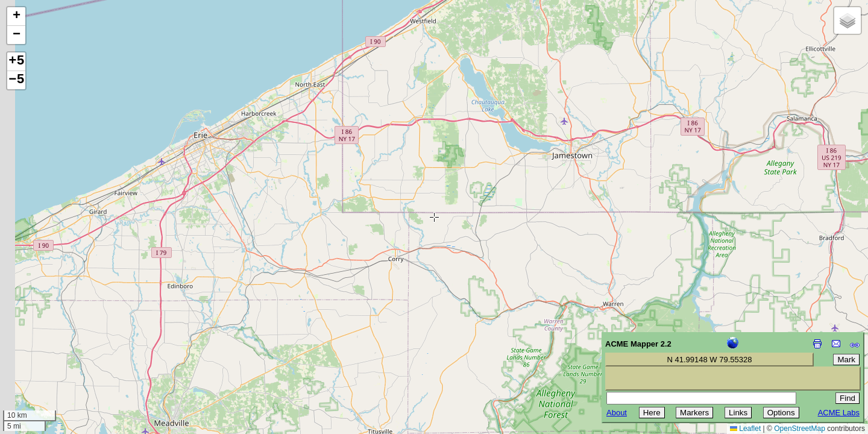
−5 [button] (16, 80)
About (617, 413)
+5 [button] (16, 61)
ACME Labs (839, 413)
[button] (16, 17)
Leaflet (745, 429)
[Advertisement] (64, 348)
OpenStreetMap (800, 429)
